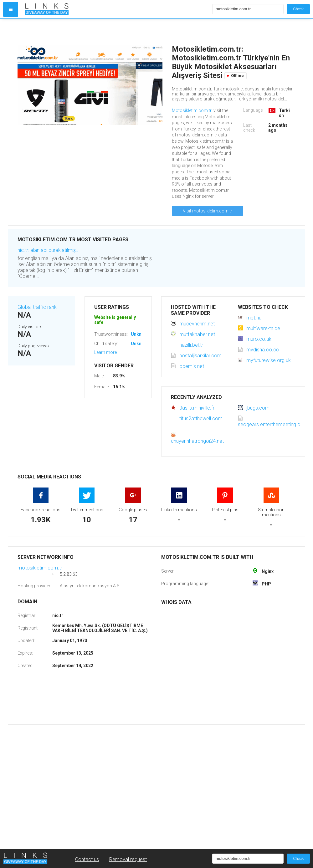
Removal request (128, 859)
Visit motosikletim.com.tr (208, 211)
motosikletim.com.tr (40, 568)
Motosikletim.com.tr (192, 110)
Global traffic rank (37, 307)
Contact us (87, 859)
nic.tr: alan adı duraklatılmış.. (48, 250)
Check (298, 9)
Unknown (140, 334)
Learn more (105, 352)
